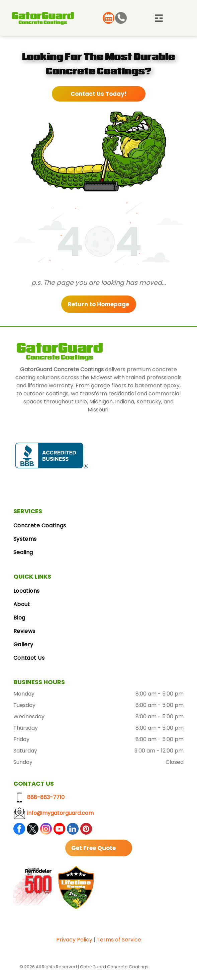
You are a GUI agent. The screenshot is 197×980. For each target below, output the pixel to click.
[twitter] (33, 830)
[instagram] (46, 830)
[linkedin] (73, 830)
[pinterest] (86, 830)
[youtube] (59, 830)
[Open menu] (159, 18)
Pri (60, 940)
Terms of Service (119, 940)
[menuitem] (99, 526)
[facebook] (19, 830)
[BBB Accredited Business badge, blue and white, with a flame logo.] (52, 455)
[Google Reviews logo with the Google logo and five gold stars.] (127, 455)
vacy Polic (76, 940)
